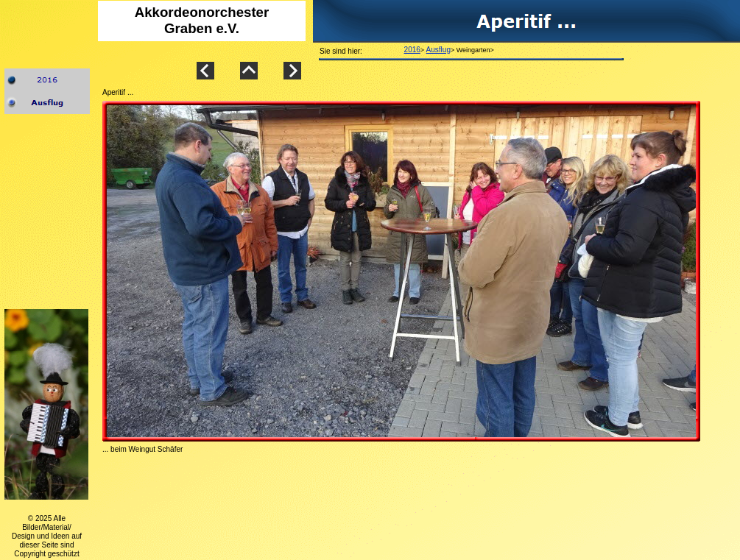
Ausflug (438, 50)
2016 (412, 50)
